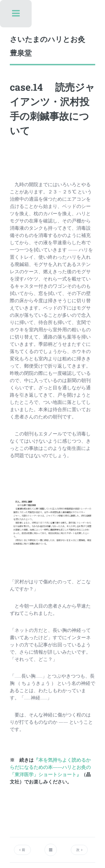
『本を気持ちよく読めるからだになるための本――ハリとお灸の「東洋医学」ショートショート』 (50, 767)
